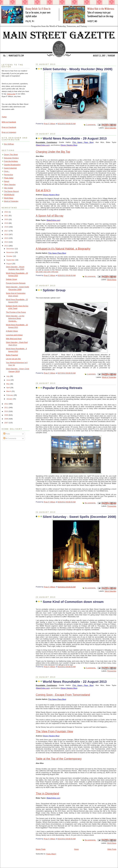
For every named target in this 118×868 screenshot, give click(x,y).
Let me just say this (13, 359)
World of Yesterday (109, 377)
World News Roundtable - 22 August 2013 (75, 682)
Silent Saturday (110, 128)
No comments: (90, 276)
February (10, 395)
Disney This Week (11, 155)
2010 (7, 411)
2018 (7, 227)
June (8, 380)
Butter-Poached (12, 355)
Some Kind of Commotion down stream (73, 602)
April (8, 388)
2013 (7, 246)
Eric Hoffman (9, 144)
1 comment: (92, 374)
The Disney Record (11, 191)
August (9, 264)
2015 (7, 238)
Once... (7, 171)
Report (7, 181)
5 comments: (91, 668)
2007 (7, 423)
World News (112, 280)
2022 (7, 212)
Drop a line (11, 94)
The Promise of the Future (16, 312)
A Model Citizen (12, 331)
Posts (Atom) (51, 854)
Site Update (9, 188)
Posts (7, 434)
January (10, 399)
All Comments (10, 438)
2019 (7, 223)
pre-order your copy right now (47, 272)
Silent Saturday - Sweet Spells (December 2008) (79, 517)
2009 (7, 415)
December (11, 249)
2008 (7, 419)
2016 (7, 234)
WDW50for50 (9, 195)
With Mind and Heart (14, 339)
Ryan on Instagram (9, 132)
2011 (7, 407)
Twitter (4, 117)
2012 (7, 404)
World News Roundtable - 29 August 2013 (75, 138)
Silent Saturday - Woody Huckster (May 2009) (78, 69)
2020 (7, 219)
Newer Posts (41, 849)
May (8, 384)
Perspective (112, 506)
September (11, 260)
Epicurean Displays (11, 158)
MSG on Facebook (9, 122)
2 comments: (91, 125)
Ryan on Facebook (9, 127)
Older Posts (112, 849)
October (10, 256)
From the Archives (11, 161)
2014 (7, 242)
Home (76, 849)
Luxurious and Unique (14, 335)
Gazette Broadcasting (12, 165)
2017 (7, 231)
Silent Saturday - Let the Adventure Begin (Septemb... (15, 318)
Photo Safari (9, 178)
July (8, 376)
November (11, 252)
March (9, 391)
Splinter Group (54, 290)
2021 (7, 216)
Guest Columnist (10, 168)
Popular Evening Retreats (62, 388)
